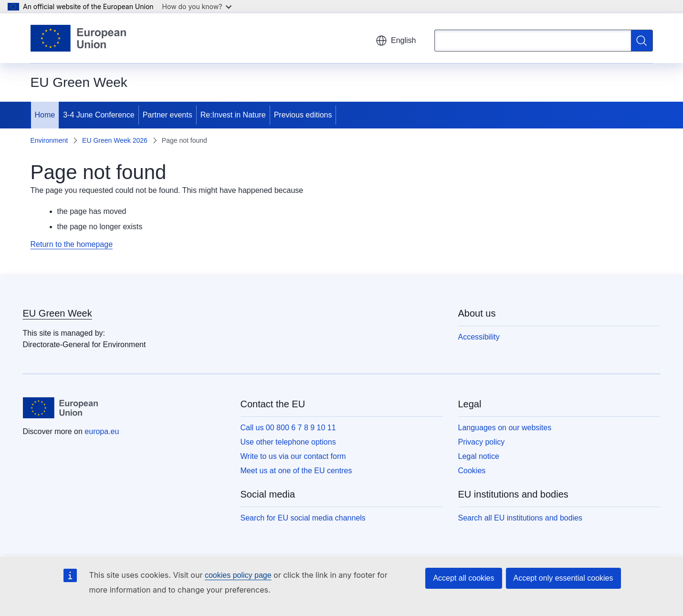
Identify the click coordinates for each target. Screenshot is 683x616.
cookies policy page (238, 575)
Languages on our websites (505, 428)
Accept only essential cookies (563, 578)
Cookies (472, 471)
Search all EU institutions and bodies (520, 518)
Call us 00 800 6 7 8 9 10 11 (288, 428)
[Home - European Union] (79, 38)
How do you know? (197, 6)
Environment (49, 140)
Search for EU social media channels (303, 518)
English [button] (396, 41)
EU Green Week (58, 313)
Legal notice (479, 456)
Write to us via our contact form (293, 456)
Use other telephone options (288, 442)
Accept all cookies (463, 578)
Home (45, 115)
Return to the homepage (72, 244)
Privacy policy (482, 442)
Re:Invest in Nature (233, 115)
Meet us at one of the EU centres (296, 471)
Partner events (168, 115)
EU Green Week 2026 (115, 140)
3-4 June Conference (99, 115)
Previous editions (303, 115)
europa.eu (102, 431)
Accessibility (479, 337)
